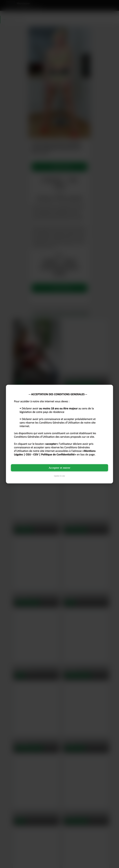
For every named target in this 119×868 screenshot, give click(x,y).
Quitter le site (60, 476)
